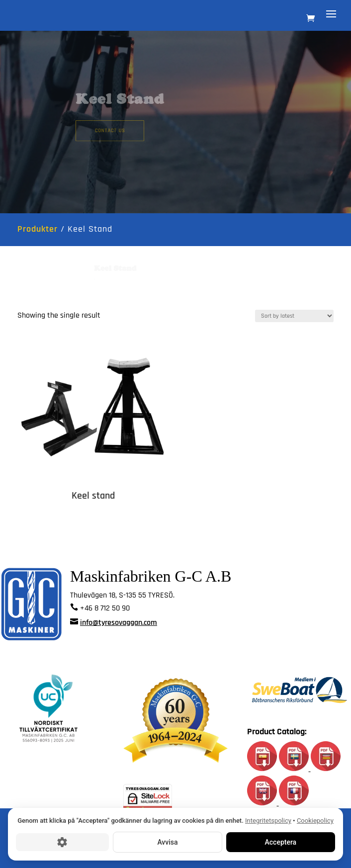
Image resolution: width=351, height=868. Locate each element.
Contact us (118, 129)
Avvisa (167, 842)
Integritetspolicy (268, 821)
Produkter (38, 229)
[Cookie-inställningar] (62, 842)
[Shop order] (294, 316)
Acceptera (281, 842)
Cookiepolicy (315, 821)
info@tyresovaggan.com (119, 623)
